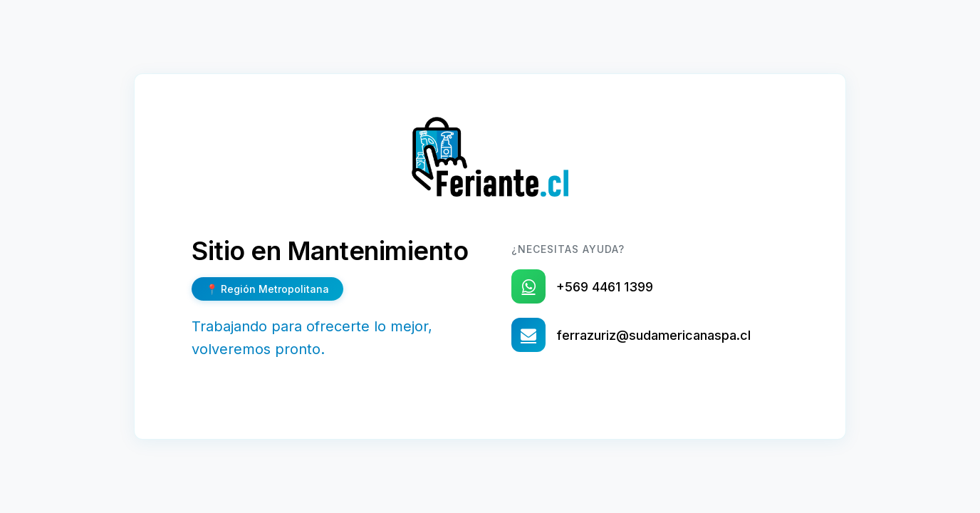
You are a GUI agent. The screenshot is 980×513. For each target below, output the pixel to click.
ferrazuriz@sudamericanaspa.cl (653, 335)
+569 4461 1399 (605, 287)
